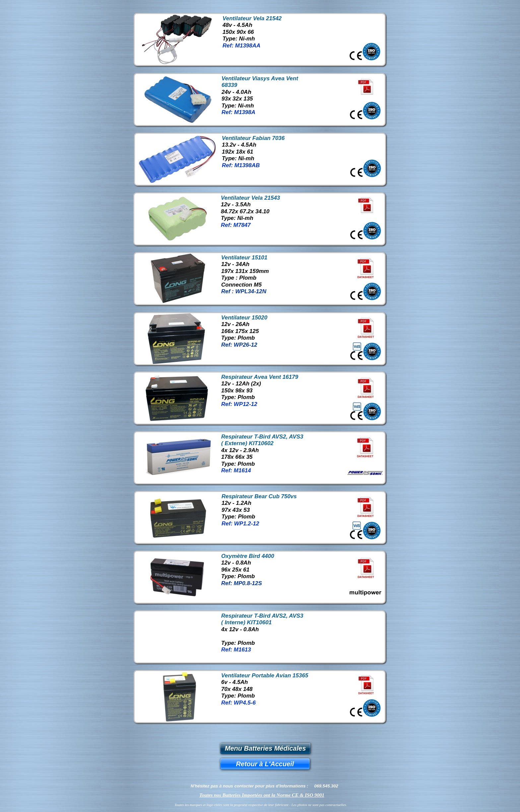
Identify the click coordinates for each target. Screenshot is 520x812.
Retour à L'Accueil (265, 764)
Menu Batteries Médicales (265, 748)
